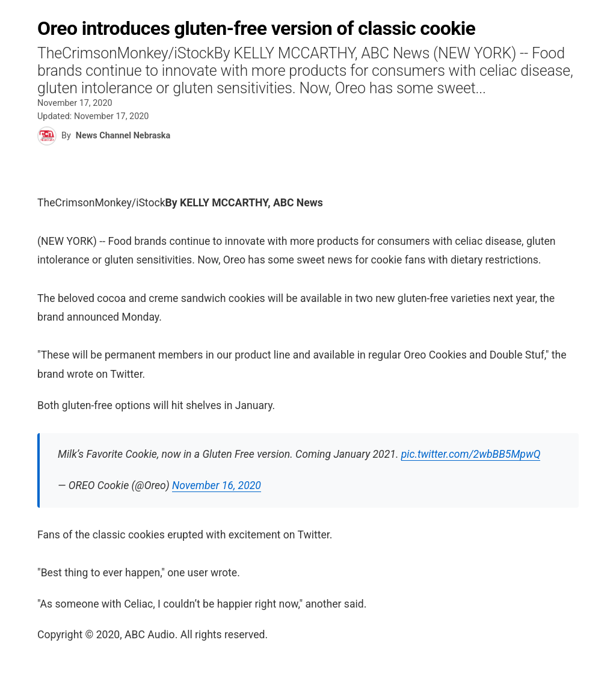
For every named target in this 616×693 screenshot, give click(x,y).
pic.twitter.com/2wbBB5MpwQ (471, 454)
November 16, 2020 (217, 485)
